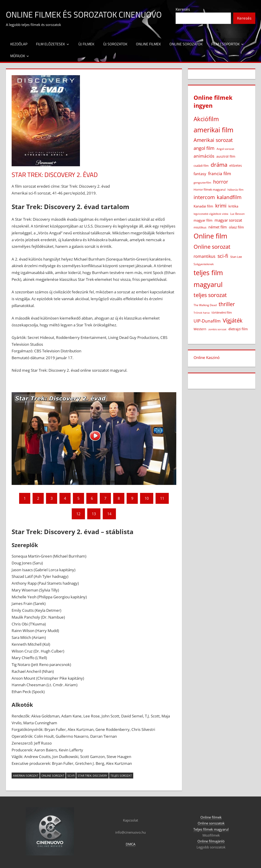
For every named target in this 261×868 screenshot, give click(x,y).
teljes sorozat (121, 776)
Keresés (183, 9)
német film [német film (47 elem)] (218, 227)
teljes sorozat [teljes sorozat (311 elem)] (210, 295)
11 (162, 498)
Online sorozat (53, 776)
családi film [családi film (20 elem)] (201, 166)
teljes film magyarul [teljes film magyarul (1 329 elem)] (208, 278)
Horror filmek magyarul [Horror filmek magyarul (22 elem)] (210, 189)
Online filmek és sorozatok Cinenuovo (84, 14)
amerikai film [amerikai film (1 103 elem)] (214, 130)
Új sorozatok (115, 44)
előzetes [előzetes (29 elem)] (236, 165)
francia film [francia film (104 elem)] (220, 173)
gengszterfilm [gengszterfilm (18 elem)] (202, 183)
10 (147, 498)
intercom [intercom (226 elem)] (204, 197)
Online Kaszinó (207, 357)
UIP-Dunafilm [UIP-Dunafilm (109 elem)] (207, 321)
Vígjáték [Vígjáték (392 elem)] (233, 320)
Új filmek (86, 44)
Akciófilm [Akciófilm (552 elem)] (206, 119)
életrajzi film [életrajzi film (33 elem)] (238, 329)
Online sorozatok (186, 44)
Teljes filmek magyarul (211, 829)
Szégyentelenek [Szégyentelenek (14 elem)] (204, 264)
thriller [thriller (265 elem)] (227, 304)
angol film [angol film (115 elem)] (204, 148)
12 (78, 514)
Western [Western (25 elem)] (200, 329)
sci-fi (71, 776)
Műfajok (18, 56)
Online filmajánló (211, 841)
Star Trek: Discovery (92, 776)
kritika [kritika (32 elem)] (233, 206)
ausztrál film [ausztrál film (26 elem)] (226, 156)
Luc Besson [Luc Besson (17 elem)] (237, 214)
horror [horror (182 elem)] (221, 182)
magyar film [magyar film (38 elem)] (203, 220)
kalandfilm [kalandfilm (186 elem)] (229, 197)
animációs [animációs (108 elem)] (204, 156)
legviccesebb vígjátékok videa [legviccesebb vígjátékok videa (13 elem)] (211, 214)
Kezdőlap (19, 44)
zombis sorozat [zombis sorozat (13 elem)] (217, 329)
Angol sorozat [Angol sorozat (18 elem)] (225, 149)
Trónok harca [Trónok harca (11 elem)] (202, 313)
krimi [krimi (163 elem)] (221, 206)
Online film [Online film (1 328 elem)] (210, 236)
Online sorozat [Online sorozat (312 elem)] (212, 247)
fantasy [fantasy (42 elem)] (200, 174)
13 (94, 514)
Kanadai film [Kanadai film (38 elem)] (203, 206)
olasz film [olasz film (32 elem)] (236, 227)
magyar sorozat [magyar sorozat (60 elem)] (228, 220)
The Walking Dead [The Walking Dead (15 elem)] (205, 305)
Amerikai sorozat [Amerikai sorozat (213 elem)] (213, 140)
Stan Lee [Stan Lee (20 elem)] (236, 257)
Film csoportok (225, 44)
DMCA (130, 844)
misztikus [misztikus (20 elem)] (200, 227)
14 (109, 514)
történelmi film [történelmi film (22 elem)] (222, 312)
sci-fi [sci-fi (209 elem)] (223, 256)
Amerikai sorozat (26, 776)
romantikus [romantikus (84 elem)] (205, 256)
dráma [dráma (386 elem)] (219, 165)
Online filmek (148, 44)
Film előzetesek (50, 44)
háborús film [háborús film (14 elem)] (235, 190)
